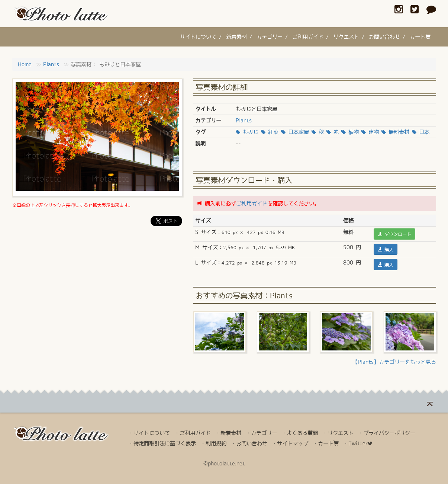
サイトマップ (293, 443)
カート (420, 37)
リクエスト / (349, 37)
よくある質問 (302, 433)
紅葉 (270, 132)
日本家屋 (295, 132)
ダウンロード (394, 234)
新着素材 (231, 433)
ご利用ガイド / (310, 37)
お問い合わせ (252, 443)
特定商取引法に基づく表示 (165, 443)
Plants (51, 64)
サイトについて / (201, 37)
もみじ (247, 132)
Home (25, 64)
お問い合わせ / (387, 37)
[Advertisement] (97, 254)
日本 (421, 132)
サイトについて (152, 433)
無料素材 (395, 132)
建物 (370, 132)
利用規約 (216, 443)
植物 (350, 132)
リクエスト (341, 433)
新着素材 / (239, 37)
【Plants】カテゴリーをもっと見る (394, 362)
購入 (386, 249)
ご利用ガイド (252, 203)
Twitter (360, 443)
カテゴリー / (272, 37)
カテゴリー (264, 433)
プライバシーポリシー (389, 433)
